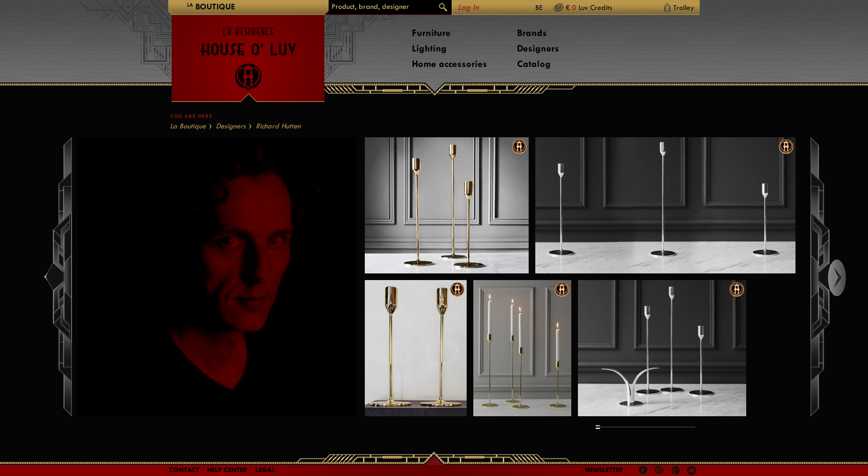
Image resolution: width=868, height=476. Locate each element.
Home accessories (449, 64)
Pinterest (659, 470)
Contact (184, 470)
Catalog (534, 64)
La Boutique (188, 126)
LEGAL (265, 470)
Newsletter (604, 470)
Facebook (643, 470)
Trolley (684, 7)
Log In (468, 7)
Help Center (227, 470)
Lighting (429, 48)
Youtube (691, 470)
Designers (538, 48)
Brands (532, 33)
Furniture (431, 33)
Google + (677, 471)
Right (847, 278)
